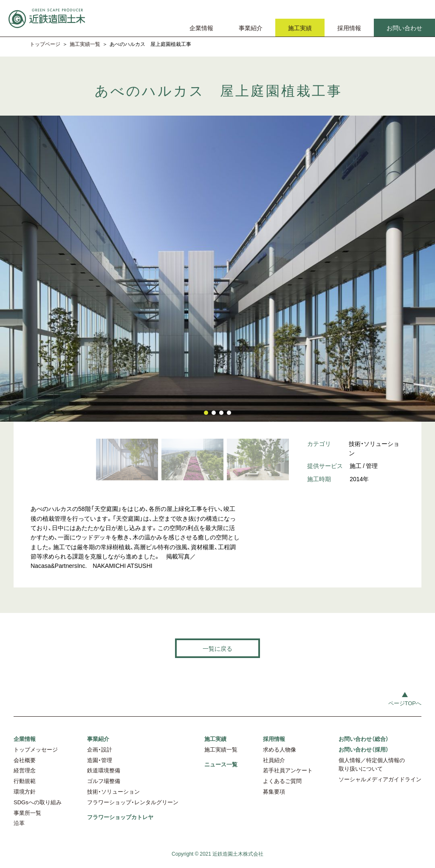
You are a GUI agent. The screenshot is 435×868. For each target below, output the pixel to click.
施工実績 (300, 28)
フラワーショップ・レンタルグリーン (133, 802)
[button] (206, 413)
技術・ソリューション (113, 791)
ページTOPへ (405, 703)
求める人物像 (280, 749)
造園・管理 (100, 760)
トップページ (45, 44)
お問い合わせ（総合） (364, 739)
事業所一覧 (27, 813)
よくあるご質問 (282, 781)
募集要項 (274, 791)
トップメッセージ (36, 749)
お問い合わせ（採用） (364, 749)
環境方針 (25, 791)
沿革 (19, 823)
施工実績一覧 (85, 44)
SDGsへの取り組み (38, 802)
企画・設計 (100, 749)
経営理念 (25, 770)
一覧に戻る (217, 648)
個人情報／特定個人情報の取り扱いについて (372, 764)
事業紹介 (251, 28)
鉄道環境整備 (104, 770)
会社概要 (25, 760)
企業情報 (201, 28)
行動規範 (25, 781)
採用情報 (349, 28)
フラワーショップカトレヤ (120, 817)
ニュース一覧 (221, 764)
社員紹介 (274, 760)
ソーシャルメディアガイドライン (380, 779)
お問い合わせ (404, 28)
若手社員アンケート (288, 770)
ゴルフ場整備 (104, 781)
